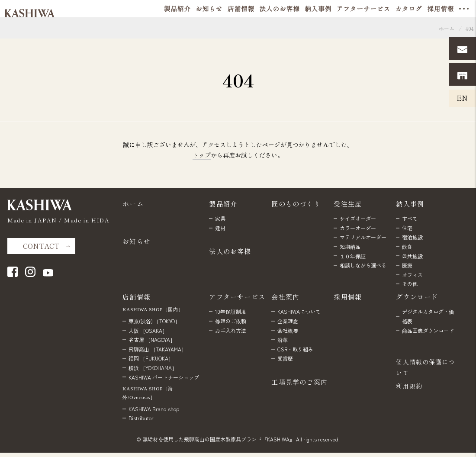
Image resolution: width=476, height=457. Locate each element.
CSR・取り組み (295, 349)
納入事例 (410, 203)
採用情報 (348, 296)
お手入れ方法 (231, 330)
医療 (407, 265)
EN (462, 98)
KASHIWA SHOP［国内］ (153, 309)
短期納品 (350, 246)
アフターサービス (237, 296)
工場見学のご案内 (299, 382)
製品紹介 (223, 203)
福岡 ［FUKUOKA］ (151, 358)
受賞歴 (285, 358)
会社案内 (285, 296)
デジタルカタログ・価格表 (428, 316)
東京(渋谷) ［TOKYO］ (154, 321)
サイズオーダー (358, 218)
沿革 (283, 340)
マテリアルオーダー (363, 237)
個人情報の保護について (425, 367)
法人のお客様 (230, 251)
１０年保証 (353, 256)
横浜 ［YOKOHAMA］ (153, 368)
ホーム (447, 28)
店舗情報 (137, 296)
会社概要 (288, 330)
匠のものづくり (296, 203)
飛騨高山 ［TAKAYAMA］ (158, 349)
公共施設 (412, 256)
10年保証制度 (231, 311)
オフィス (412, 275)
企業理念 (288, 321)
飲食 (407, 246)
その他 (410, 284)
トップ (202, 155)
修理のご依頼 (231, 321)
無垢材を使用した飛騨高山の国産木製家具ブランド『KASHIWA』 (219, 439)
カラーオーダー (358, 228)
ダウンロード (417, 296)
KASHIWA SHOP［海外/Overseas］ (148, 393)
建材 (220, 228)
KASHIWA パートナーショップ (164, 377)
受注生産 (348, 203)
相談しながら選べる (363, 265)
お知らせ (137, 241)
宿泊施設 (412, 237)
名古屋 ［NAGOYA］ (152, 340)
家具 (220, 218)
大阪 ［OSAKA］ (148, 330)
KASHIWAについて (299, 311)
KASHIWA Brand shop (154, 409)
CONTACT (41, 246)
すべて (410, 218)
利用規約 (409, 386)
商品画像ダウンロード (428, 330)
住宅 (407, 228)
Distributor (141, 418)
